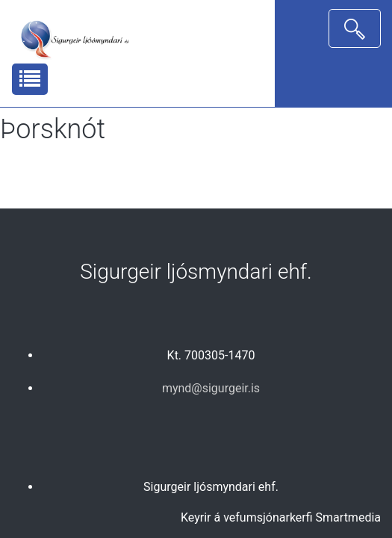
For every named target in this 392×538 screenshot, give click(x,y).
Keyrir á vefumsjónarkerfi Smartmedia (281, 517)
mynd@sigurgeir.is (211, 388)
